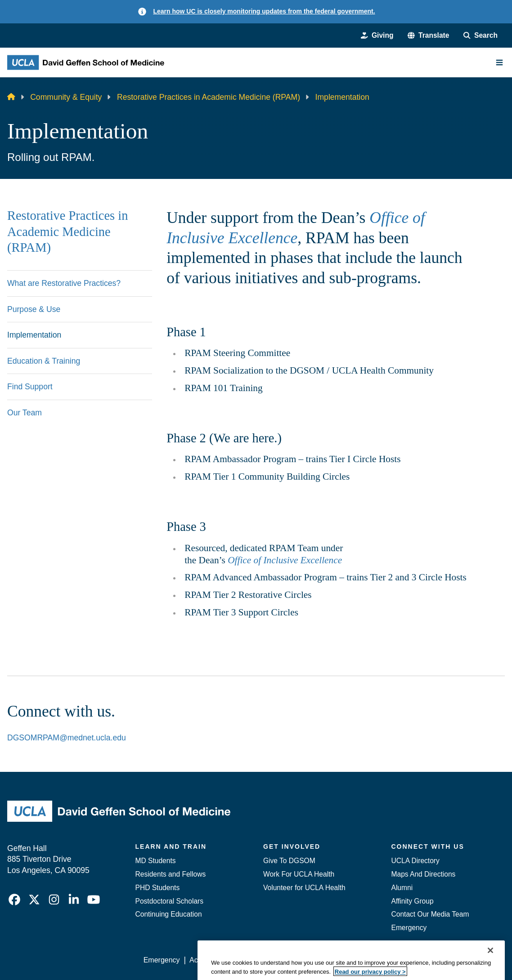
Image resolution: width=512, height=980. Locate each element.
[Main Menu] (499, 62)
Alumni (402, 888)
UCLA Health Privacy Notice (358, 960)
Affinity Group (413, 901)
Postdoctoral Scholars (170, 901)
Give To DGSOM (289, 861)
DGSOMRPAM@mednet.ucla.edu (67, 738)
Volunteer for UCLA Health (304, 888)
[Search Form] (481, 36)
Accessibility (209, 960)
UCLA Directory (415, 861)
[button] (428, 36)
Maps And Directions (424, 874)
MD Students (156, 861)
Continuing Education (169, 914)
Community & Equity (66, 97)
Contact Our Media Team (430, 914)
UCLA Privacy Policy (271, 960)
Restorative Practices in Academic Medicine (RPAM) (209, 97)
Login (422, 960)
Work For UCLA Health (299, 874)
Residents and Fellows (171, 874)
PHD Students (158, 888)
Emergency (409, 928)
